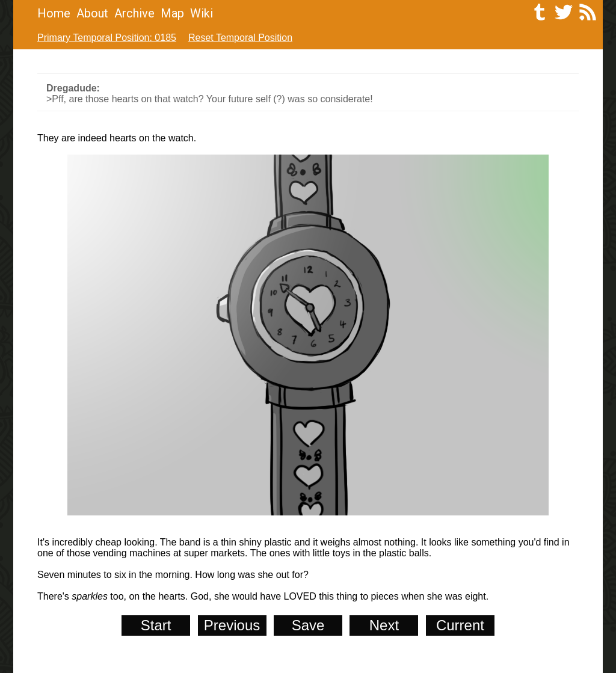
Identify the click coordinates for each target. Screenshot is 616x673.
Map (172, 13)
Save (308, 625)
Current (460, 625)
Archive (134, 13)
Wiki (202, 13)
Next (384, 625)
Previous (232, 625)
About (92, 13)
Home (54, 13)
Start (156, 625)
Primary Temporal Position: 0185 (107, 38)
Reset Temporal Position (240, 38)
